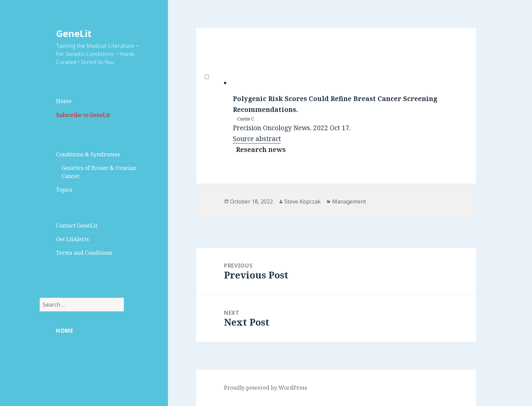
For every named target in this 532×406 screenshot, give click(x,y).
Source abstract (257, 139)
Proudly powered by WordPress (265, 388)
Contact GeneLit (77, 226)
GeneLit (74, 33)
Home (64, 101)
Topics (64, 190)
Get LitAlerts (72, 239)
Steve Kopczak (302, 201)
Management (349, 201)
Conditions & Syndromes (88, 154)
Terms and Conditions (84, 253)
